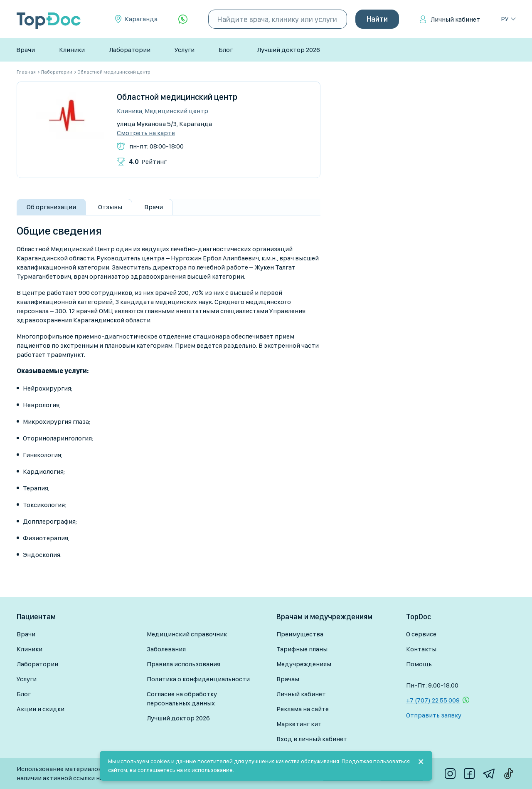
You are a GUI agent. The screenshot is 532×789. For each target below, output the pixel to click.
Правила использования (183, 664)
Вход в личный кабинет (312, 739)
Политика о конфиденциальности (198, 679)
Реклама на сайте (303, 709)
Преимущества (300, 634)
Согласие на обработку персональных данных (182, 699)
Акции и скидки (41, 709)
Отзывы (110, 207)
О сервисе (421, 634)
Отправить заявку (434, 715)
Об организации (51, 207)
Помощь (419, 664)
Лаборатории (130, 50)
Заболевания (166, 649)
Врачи (26, 50)
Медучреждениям (304, 664)
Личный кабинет (455, 19)
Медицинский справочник (187, 634)
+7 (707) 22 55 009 (433, 700)
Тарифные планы (302, 649)
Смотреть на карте (146, 133)
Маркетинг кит (299, 724)
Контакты (421, 649)
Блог (226, 50)
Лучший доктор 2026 (288, 50)
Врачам (288, 679)
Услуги (185, 50)
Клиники (72, 50)
